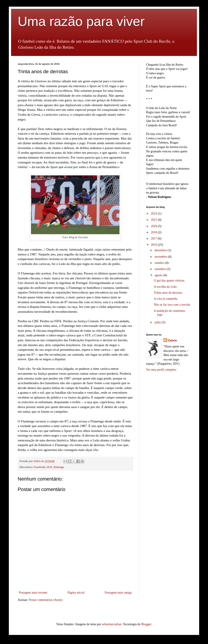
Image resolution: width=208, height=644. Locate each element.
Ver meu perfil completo (161, 370)
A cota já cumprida (166, 299)
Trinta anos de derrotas (168, 293)
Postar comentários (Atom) (46, 600)
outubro (160, 263)
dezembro (161, 250)
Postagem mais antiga (118, 593)
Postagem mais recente (33, 593)
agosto (159, 275)
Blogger (146, 624)
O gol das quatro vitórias (169, 281)
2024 (154, 214)
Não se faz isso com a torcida (172, 305)
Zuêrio (172, 340)
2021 (154, 220)
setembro (161, 269)
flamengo (59, 467)
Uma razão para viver (81, 21)
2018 (154, 232)
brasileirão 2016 (43, 467)
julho (158, 322)
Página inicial (76, 593)
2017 (154, 239)
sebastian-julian (112, 624)
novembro (161, 257)
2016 (154, 245)
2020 (154, 226)
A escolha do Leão (165, 287)
